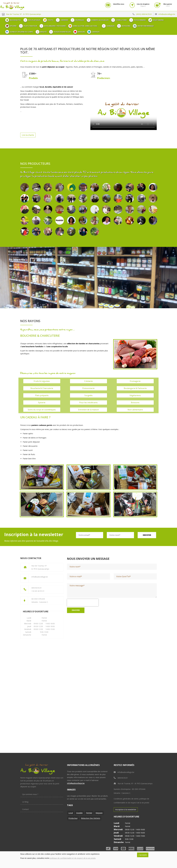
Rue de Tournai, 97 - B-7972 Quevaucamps (133, 783)
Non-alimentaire (135, 410)
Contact (26, 809)
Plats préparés (42, 395)
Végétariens (156, 20)
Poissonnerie (138, 20)
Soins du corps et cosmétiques (42, 410)
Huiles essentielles (60, 32)
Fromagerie (135, 381)
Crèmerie (62, 20)
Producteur (73, 818)
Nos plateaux (32, 20)
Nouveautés (13, 20)
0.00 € (168, 5)
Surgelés (108, 26)
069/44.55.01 (121, 778)
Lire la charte (28, 135)
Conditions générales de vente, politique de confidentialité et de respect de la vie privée (131, 801)
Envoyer (147, 535)
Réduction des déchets (91, 818)
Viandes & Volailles (98, 20)
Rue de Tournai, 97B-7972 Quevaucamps (40, 567)
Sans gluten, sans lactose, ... (84, 26)
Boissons (124, 26)
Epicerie (11, 26)
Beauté (41, 32)
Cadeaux (93, 32)
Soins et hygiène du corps (19, 32)
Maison (79, 32)
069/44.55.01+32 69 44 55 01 (38, 589)
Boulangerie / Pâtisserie (53, 26)
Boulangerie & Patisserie (135, 388)
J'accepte (143, 855)
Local (71, 813)
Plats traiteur (28, 26)
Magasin (99, 813)
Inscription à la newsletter (126, 810)
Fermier (89, 813)
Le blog (25, 802)
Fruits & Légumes (42, 381)
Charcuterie (119, 20)
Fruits (48, 20)
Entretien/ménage (143, 26)
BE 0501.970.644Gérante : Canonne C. (40, 600)
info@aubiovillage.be (167, 14)
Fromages (77, 20)
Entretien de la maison (88, 410)
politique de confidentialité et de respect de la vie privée (73, 858)
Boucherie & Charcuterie (42, 388)
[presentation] (83, 603)
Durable (79, 813)
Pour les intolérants (88, 403)
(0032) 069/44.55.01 (144, 14)
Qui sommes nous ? (30, 794)
